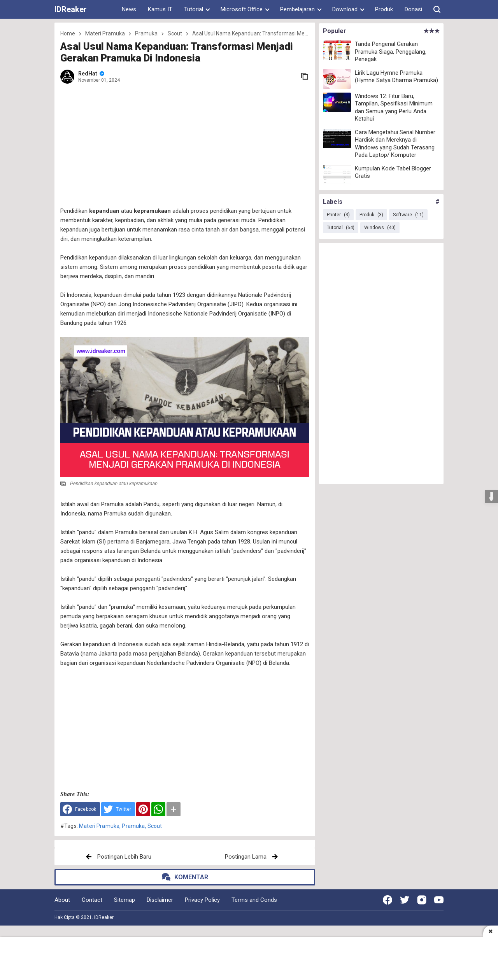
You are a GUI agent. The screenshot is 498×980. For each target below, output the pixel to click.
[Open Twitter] (405, 900)
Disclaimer (160, 900)
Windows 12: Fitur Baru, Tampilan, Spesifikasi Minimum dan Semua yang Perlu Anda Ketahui (394, 108)
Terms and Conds (254, 900)
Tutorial (341, 228)
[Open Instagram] (422, 900)
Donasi (413, 9)
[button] (437, 9)
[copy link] (305, 76)
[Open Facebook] (388, 900)
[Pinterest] (143, 809)
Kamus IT (160, 9)
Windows (380, 228)
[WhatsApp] (158, 809)
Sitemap (124, 900)
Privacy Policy (202, 900)
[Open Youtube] (439, 900)
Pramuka (133, 826)
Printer (338, 215)
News (129, 9)
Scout (155, 826)
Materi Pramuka (99, 826)
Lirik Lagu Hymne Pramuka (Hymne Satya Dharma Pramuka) (396, 77)
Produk (384, 9)
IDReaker (71, 9)
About (62, 900)
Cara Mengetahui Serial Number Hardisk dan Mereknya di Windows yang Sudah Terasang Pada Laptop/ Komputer (395, 144)
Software (408, 215)
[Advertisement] (191, 146)
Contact (92, 900)
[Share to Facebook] (80, 809)
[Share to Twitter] (118, 809)
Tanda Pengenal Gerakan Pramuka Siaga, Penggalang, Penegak (391, 52)
